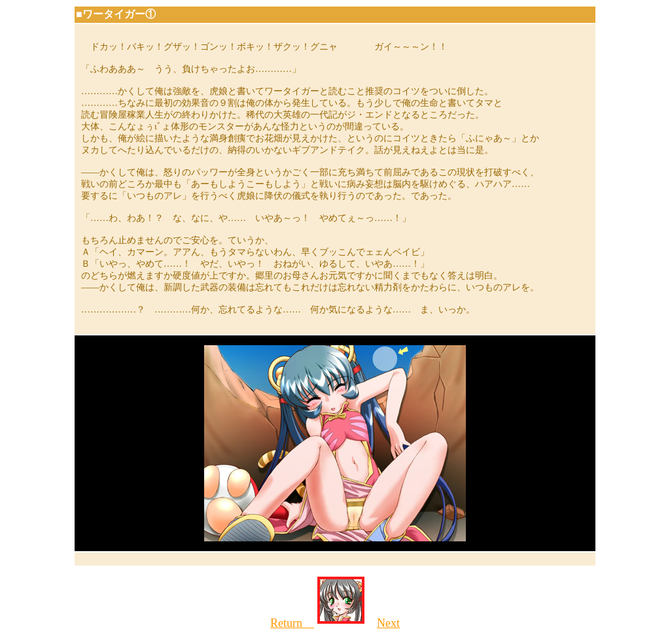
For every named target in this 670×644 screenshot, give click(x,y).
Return (292, 623)
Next (388, 623)
